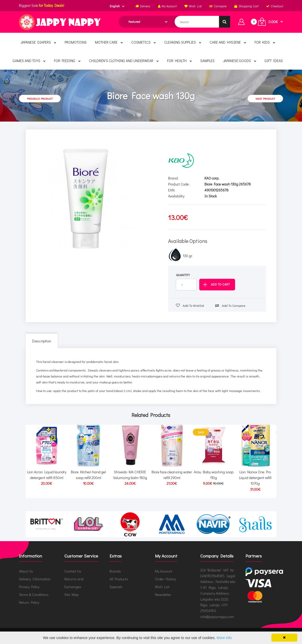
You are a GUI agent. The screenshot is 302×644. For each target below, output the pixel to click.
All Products (119, 579)
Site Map (71, 595)
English (115, 6)
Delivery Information (35, 579)
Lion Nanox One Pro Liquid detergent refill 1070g (255, 478)
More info (224, 638)
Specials (116, 587)
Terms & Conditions (34, 595)
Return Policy (29, 602)
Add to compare (230, 305)
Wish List (162, 587)
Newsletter (163, 595)
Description (42, 341)
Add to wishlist (190, 305)
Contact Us (73, 571)
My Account (164, 571)
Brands (115, 571)
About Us (26, 571)
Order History (166, 579)
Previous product (40, 99)
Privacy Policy (29, 587)
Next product (265, 99)
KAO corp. (212, 178)
